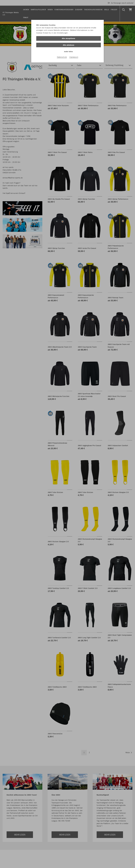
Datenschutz (62, 57)
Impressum (74, 57)
